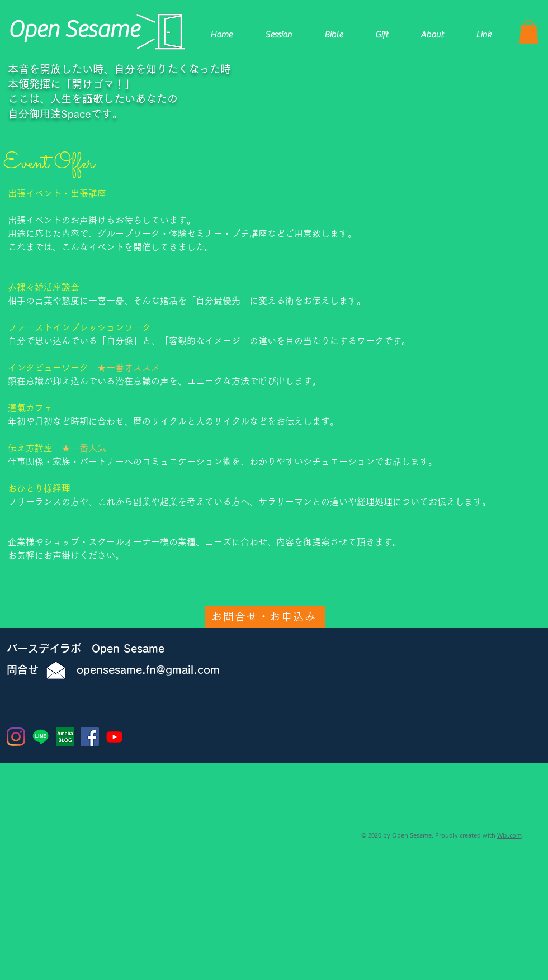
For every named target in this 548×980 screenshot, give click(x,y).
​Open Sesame (74, 30)
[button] (529, 32)
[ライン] (41, 737)
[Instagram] (16, 737)
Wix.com (509, 835)
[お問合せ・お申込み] (265, 617)
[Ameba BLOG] (65, 737)
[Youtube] (114, 737)
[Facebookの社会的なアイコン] (90, 737)
